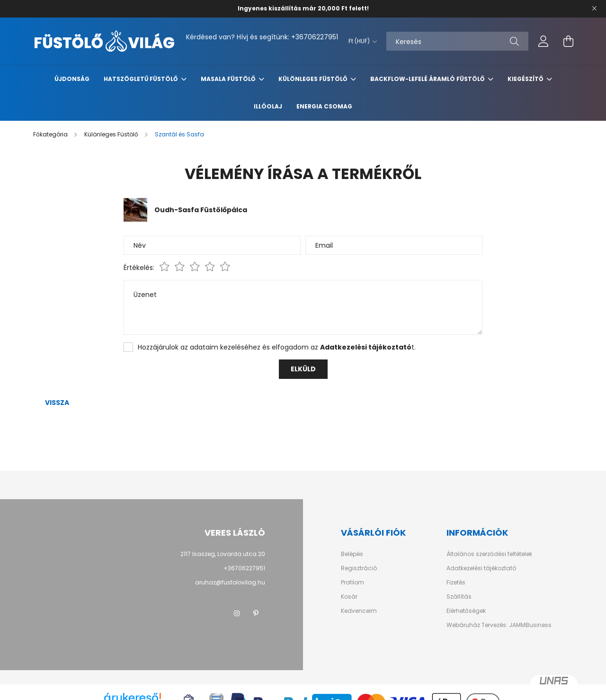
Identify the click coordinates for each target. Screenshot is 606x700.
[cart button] (568, 41)
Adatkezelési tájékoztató (481, 568)
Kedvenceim (359, 611)
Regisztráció (359, 568)
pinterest (256, 613)
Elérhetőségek (466, 611)
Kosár (349, 597)
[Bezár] (594, 9)
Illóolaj (268, 106)
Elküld (303, 369)
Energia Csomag (324, 106)
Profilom (352, 583)
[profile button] (544, 41)
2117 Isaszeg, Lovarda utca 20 (223, 554)
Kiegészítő (526, 79)
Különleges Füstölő (313, 79)
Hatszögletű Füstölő (141, 79)
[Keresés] (457, 41)
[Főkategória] (51, 134)
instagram (237, 613)
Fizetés (456, 583)
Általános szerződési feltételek (489, 554)
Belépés (352, 554)
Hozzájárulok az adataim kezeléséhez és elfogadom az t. (277, 347)
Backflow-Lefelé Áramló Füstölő (428, 79)
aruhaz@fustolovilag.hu (230, 582)
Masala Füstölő (229, 79)
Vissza (57, 403)
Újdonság (72, 79)
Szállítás (459, 597)
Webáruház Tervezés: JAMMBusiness (499, 625)
